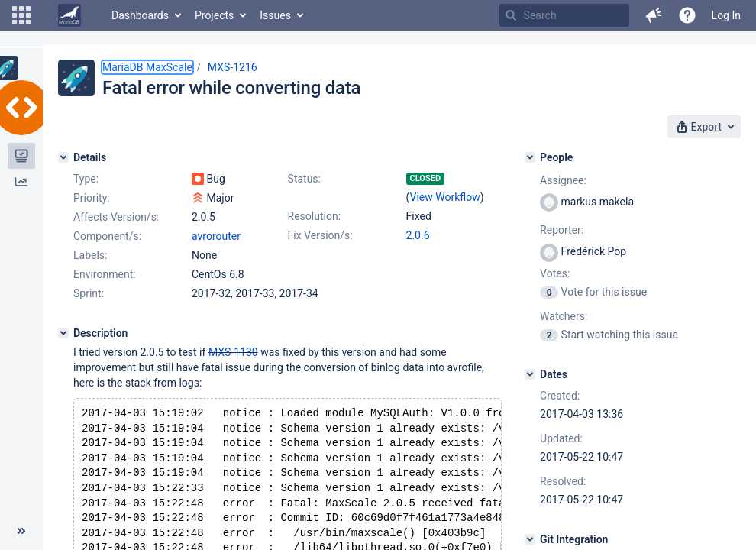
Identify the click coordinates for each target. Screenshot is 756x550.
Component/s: (107, 236)
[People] (530, 157)
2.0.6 (418, 235)
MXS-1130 (233, 352)
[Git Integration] (530, 539)
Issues (275, 15)
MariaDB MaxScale (147, 67)
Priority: (92, 198)
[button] (21, 15)
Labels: (90, 255)
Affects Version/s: (116, 217)
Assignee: (563, 180)
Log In (726, 15)
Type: (86, 179)
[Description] (63, 333)
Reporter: (562, 230)
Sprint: (89, 293)
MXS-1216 (233, 67)
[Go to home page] (69, 15)
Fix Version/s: (320, 235)
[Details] (63, 157)
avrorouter (216, 236)
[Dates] (530, 374)
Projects (214, 15)
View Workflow (445, 197)
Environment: (105, 274)
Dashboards (140, 15)
